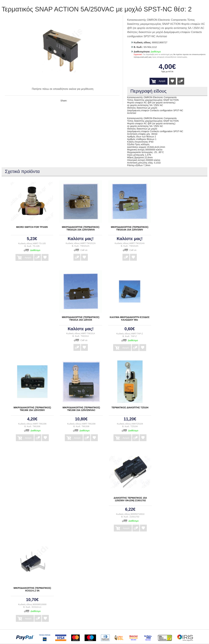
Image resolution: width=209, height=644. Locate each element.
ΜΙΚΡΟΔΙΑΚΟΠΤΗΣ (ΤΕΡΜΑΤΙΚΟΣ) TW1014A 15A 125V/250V (130, 228)
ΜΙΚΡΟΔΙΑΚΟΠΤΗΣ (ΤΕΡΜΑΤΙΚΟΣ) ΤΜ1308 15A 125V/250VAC (81, 409)
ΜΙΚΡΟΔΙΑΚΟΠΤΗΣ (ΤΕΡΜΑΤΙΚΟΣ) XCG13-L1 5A (32, 589)
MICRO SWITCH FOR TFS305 (32, 227)
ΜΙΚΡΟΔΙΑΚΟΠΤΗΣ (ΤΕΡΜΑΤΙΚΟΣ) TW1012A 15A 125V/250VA (81, 228)
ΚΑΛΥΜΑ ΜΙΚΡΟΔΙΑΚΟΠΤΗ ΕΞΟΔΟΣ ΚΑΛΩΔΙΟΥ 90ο (130, 318)
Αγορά (162, 81)
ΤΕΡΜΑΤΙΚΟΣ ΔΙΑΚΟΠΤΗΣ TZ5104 (130, 408)
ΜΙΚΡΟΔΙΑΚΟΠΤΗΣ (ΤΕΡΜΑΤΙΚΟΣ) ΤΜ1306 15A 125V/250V (32, 409)
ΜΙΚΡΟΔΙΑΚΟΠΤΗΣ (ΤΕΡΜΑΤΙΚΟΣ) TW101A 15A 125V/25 (81, 318)
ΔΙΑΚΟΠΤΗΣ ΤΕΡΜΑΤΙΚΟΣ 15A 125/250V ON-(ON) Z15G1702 (130, 499)
